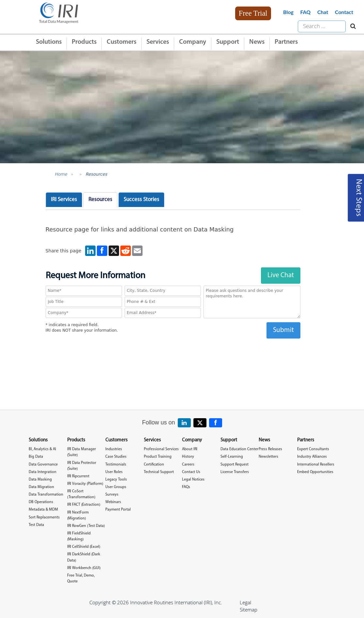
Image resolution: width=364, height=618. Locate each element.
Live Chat (281, 275)
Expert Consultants (313, 449)
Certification (154, 465)
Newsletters (268, 457)
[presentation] (173, 351)
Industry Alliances (312, 457)
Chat (323, 12)
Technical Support (159, 472)
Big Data (36, 457)
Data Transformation (46, 495)
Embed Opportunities (315, 472)
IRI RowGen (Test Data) (86, 526)
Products (84, 42)
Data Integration (43, 472)
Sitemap (249, 610)
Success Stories (141, 200)
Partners (286, 42)
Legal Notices (193, 480)
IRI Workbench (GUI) (84, 568)
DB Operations (41, 502)
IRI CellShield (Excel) (84, 547)
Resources (96, 174)
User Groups (116, 487)
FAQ (305, 12)
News (257, 42)
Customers (121, 42)
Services (158, 42)
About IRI (190, 449)
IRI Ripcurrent (78, 476)
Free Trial (253, 13)
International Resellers (316, 465)
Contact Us (191, 472)
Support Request (235, 465)
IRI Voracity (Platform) (85, 484)
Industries (114, 449)
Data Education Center (239, 449)
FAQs (186, 487)
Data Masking (40, 480)
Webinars (113, 502)
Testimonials (116, 465)
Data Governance (43, 465)
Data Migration (41, 487)
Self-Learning (232, 457)
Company (193, 42)
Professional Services (161, 449)
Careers (188, 465)
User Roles (114, 472)
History (188, 457)
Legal (245, 602)
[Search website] (351, 26)
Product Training (158, 457)
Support (228, 42)
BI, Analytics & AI (42, 449)
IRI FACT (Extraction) (84, 505)
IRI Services (64, 200)
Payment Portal (118, 510)
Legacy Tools (116, 480)
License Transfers (235, 472)
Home (61, 174)
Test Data (36, 525)
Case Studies (116, 457)
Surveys (112, 495)
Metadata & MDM (43, 510)
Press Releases (270, 449)
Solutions (49, 42)
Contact (344, 12)
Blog (288, 12)
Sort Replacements (44, 517)
